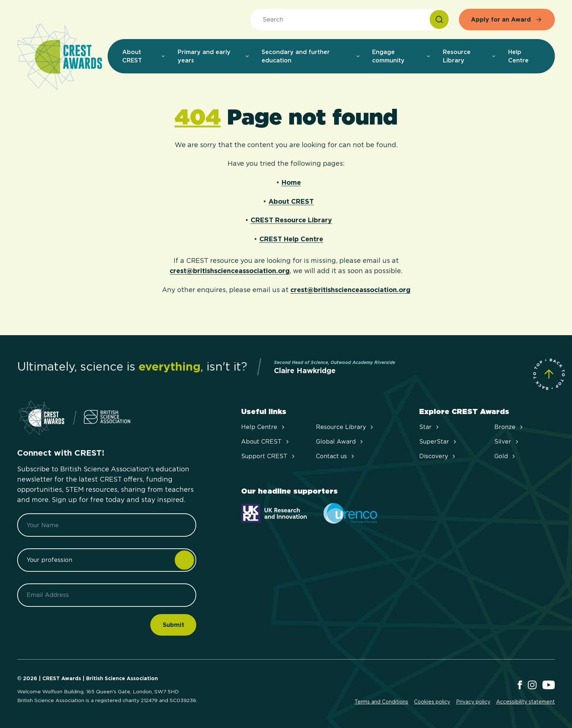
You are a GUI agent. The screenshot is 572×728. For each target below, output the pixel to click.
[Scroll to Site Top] (549, 374)
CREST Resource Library (291, 220)
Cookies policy (432, 702)
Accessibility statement (525, 702)
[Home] (60, 57)
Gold (505, 456)
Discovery (438, 456)
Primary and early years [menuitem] (214, 56)
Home (291, 182)
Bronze (509, 427)
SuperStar (438, 442)
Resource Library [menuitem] (470, 56)
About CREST (291, 201)
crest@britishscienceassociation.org (230, 271)
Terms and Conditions (381, 702)
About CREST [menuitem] (144, 56)
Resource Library (345, 427)
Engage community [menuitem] (402, 56)
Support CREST (269, 456)
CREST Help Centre (291, 239)
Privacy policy (473, 702)
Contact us (336, 456)
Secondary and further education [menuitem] (311, 56)
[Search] (439, 20)
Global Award (340, 442)
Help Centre (264, 427)
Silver (507, 442)
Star (430, 427)
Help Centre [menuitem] (518, 56)
